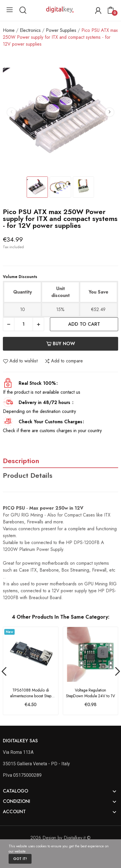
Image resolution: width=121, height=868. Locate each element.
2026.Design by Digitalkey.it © (61, 838)
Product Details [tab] (28, 475)
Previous (11, 112)
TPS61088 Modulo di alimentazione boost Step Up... (31, 693)
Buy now (61, 344)
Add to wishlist (20, 361)
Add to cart (84, 324)
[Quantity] (24, 324)
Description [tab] (21, 461)
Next (110, 112)
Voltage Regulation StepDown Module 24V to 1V (90, 693)
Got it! (20, 859)
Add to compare (64, 361)
